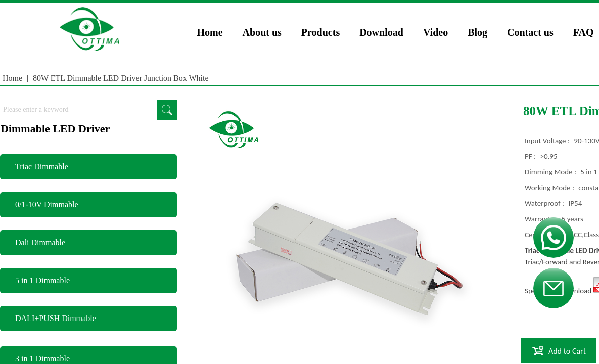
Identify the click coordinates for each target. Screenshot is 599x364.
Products (320, 32)
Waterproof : (545, 203)
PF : (531, 156)
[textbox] (78, 110)
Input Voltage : (548, 141)
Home (210, 32)
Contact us (530, 32)
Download (381, 32)
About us (262, 32)
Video (435, 32)
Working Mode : (550, 188)
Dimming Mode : (551, 172)
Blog (477, 32)
